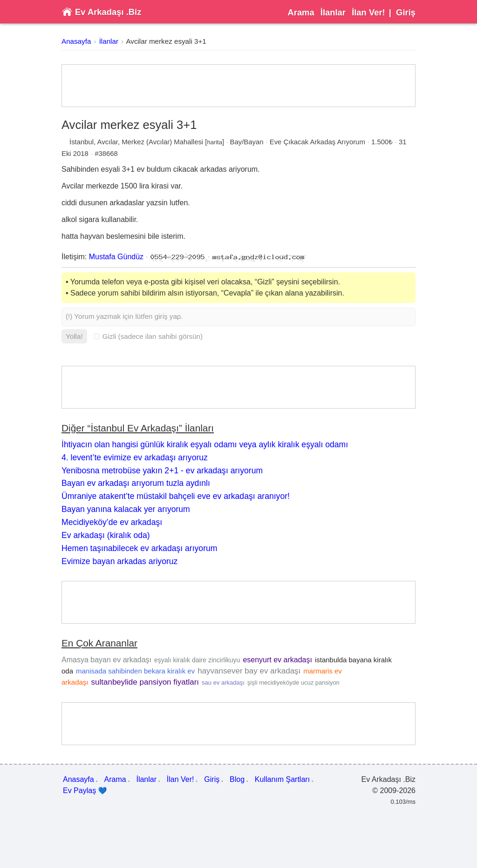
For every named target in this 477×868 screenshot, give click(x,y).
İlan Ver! (368, 12)
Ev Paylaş (85, 791)
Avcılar (108, 142)
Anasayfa (76, 41)
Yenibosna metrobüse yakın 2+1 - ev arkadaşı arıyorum (162, 471)
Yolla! (74, 336)
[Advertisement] (238, 86)
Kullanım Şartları (282, 779)
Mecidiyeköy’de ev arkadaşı (112, 522)
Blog (237, 779)
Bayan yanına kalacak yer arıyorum (126, 509)
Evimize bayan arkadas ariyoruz (119, 561)
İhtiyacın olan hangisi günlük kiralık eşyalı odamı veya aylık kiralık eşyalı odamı (205, 444)
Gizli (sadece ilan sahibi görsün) (148, 336)
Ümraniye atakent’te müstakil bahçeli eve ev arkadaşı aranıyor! (176, 496)
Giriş (406, 12)
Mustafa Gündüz (116, 257)
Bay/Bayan (247, 142)
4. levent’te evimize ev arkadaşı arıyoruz (135, 458)
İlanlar (333, 12)
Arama (301, 12)
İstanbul (82, 142)
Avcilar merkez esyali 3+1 (166, 41)
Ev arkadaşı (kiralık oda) (106, 535)
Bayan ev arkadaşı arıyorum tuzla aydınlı (136, 483)
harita (215, 142)
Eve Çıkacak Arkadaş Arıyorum (317, 142)
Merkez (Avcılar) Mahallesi (162, 142)
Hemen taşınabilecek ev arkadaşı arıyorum (139, 548)
